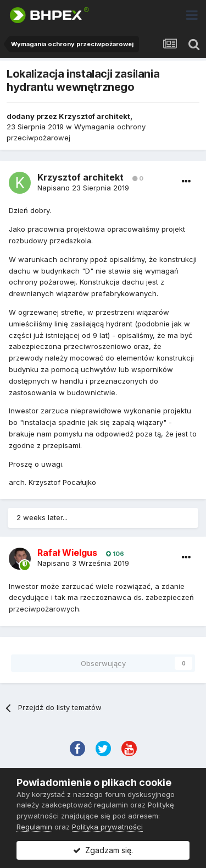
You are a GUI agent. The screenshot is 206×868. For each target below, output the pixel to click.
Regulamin (34, 827)
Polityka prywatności (107, 827)
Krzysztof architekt (94, 116)
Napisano (83, 188)
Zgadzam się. (103, 850)
